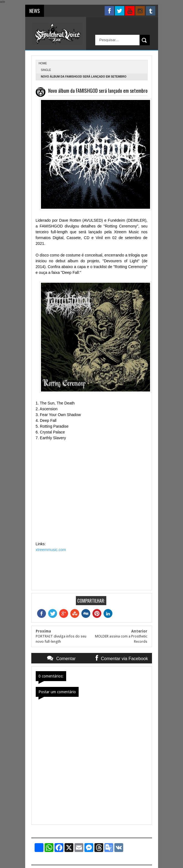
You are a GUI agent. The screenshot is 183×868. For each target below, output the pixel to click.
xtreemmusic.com (51, 550)
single (46, 70)
